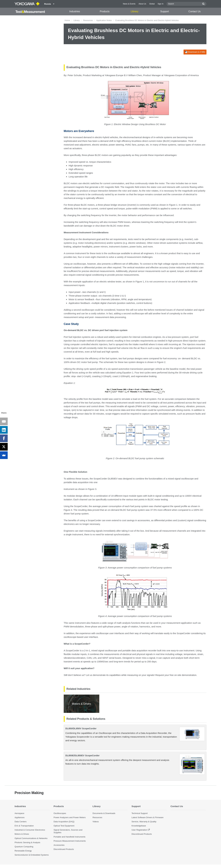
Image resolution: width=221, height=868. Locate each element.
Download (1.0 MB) (195, 52)
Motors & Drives (22, 834)
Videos (96, 822)
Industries (75, 11)
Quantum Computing (24, 847)
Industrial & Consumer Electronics (30, 830)
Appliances (20, 817)
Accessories (59, 845)
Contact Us (195, 11)
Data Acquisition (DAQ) (64, 822)
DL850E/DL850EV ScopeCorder (82, 755)
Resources (88, 20)
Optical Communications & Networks (31, 838)
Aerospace (19, 813)
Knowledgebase (139, 826)
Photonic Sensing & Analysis (27, 842)
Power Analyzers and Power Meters (70, 817)
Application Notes (104, 20)
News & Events (129, 4)
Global (152, 4)
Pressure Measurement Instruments (70, 841)
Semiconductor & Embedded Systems (32, 855)
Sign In (161, 4)
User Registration (139, 830)
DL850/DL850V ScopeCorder (81, 728)
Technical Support (140, 813)
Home (67, 20)
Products (105, 11)
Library (135, 11)
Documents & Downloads (104, 813)
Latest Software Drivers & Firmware (147, 817)
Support (165, 11)
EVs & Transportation (24, 826)
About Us (142, 4)
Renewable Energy (23, 851)
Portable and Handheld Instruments (69, 837)
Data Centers (21, 822)
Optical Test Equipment (64, 826)
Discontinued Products (64, 849)
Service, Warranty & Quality (144, 822)
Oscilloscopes (60, 813)
